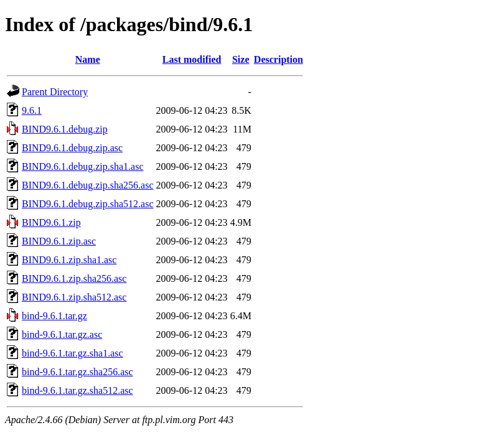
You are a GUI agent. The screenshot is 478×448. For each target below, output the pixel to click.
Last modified (192, 59)
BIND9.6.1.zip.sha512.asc (74, 297)
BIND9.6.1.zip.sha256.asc (74, 278)
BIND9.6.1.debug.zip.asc (72, 148)
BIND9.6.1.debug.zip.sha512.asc (88, 204)
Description (279, 59)
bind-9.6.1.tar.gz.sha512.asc (77, 390)
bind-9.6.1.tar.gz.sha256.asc (77, 372)
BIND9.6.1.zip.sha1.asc (69, 260)
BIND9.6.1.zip (51, 222)
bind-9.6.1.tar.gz (54, 316)
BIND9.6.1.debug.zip (65, 129)
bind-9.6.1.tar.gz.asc (62, 334)
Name (88, 59)
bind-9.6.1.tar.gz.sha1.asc (73, 353)
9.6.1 (32, 110)
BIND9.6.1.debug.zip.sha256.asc (88, 185)
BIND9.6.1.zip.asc (59, 241)
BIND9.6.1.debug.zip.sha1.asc (83, 166)
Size (241, 59)
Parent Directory (55, 92)
